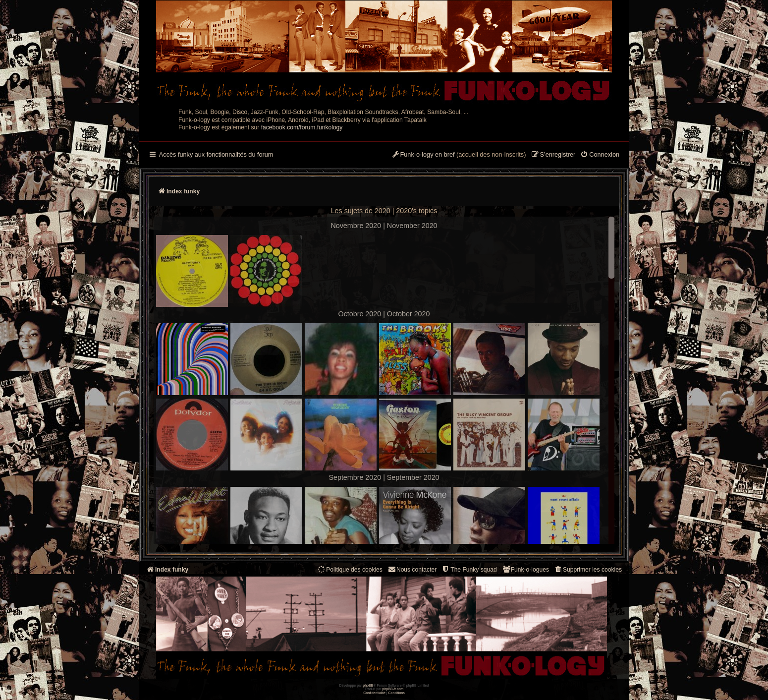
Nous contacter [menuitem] (412, 569)
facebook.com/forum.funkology (302, 127)
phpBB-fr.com (393, 689)
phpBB (368, 685)
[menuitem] (600, 155)
